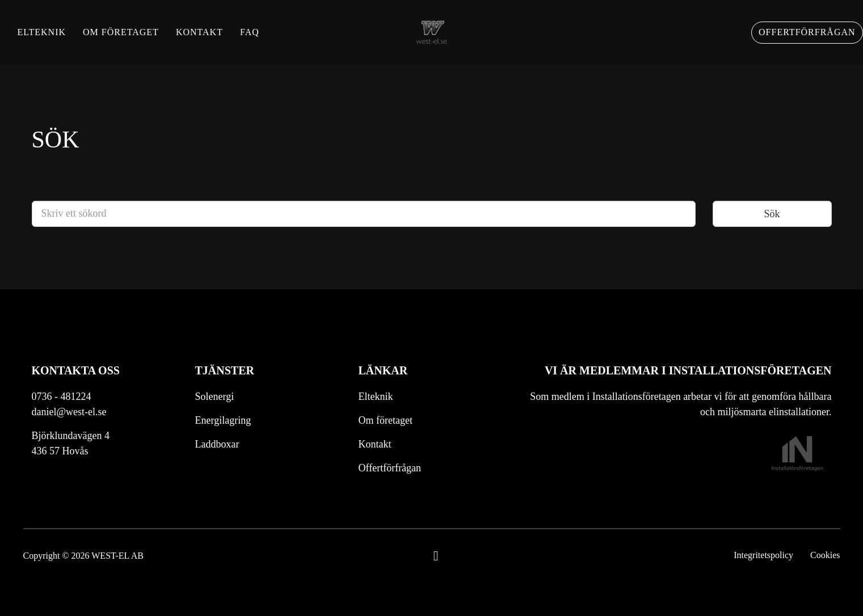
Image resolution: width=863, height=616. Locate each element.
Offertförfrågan (790, 39)
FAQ (267, 39)
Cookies (825, 555)
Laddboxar (217, 444)
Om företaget (138, 39)
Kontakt (216, 39)
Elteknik (58, 39)
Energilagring (223, 420)
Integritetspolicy (763, 555)
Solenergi (215, 396)
